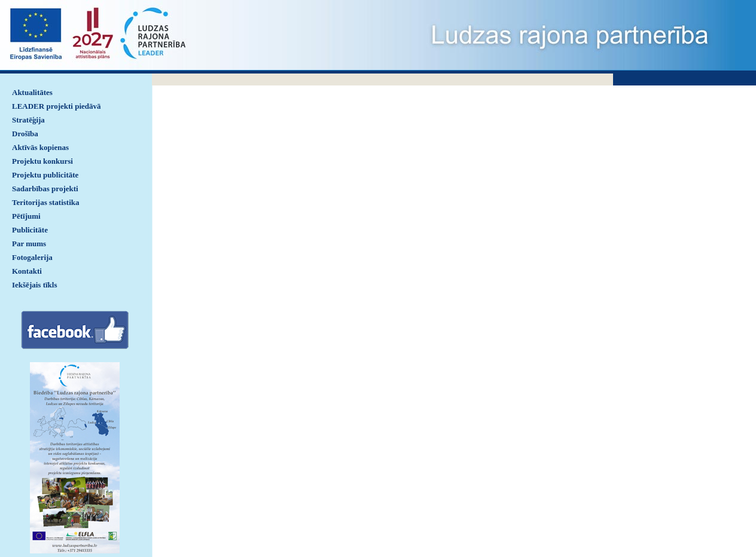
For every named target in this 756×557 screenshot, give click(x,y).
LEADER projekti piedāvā (57, 106)
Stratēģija (28, 120)
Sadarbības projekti (45, 189)
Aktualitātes (32, 92)
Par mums (29, 244)
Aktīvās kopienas (40, 147)
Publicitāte (30, 230)
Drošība (25, 134)
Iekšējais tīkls (34, 285)
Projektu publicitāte (45, 175)
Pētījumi (26, 216)
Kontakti (27, 271)
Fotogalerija (32, 257)
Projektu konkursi (42, 161)
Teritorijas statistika (46, 202)
